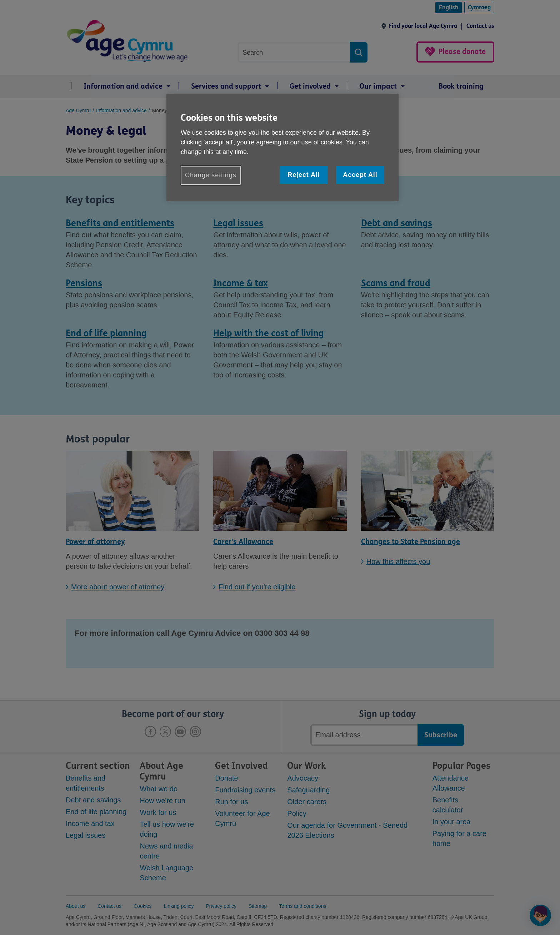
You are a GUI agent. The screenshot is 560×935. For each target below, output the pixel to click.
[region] (282, 147)
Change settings (211, 175)
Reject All (304, 175)
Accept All (360, 175)
